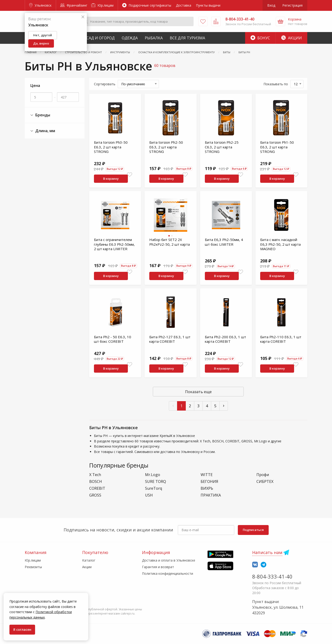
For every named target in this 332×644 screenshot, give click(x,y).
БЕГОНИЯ (209, 482)
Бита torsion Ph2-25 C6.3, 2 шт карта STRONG (222, 147)
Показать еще (198, 392)
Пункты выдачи (208, 5)
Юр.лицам (102, 5)
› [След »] (224, 405)
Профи (263, 475)
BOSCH (96, 482)
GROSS (95, 495)
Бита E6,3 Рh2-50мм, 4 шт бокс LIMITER (224, 242)
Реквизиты (33, 567)
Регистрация (292, 5)
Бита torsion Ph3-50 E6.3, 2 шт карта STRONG (111, 147)
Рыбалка (154, 38)
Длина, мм (43, 131)
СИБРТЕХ (265, 482)
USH (149, 495)
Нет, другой (43, 35)
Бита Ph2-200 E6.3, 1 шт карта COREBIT (225, 339)
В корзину (111, 179)
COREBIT (97, 488)
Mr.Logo (153, 475)
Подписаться (253, 530)
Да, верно (41, 43)
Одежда (130, 38)
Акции (292, 38)
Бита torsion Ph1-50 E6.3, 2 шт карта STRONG (277, 147)
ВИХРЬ (207, 488)
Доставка (184, 5)
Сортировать (105, 84)
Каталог (89, 560)
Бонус (260, 38)
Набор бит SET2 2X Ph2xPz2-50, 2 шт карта (170, 242)
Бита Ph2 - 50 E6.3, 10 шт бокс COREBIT (113, 339)
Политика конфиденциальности (168, 573)
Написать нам (267, 552)
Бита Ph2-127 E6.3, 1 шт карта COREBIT (170, 339)
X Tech (95, 475)
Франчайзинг (74, 5)
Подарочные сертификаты (147, 5)
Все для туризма (187, 38)
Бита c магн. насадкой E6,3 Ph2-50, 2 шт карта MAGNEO (280, 244)
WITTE (207, 475)
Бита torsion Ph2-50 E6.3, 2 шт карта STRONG (166, 147)
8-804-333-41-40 (272, 576)
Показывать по (276, 84)
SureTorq (154, 488)
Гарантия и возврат (158, 567)
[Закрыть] (83, 17)
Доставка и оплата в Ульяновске (169, 560)
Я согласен (22, 630)
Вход (271, 5)
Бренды (40, 115)
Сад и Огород (101, 38)
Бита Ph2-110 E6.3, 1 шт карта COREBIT (281, 339)
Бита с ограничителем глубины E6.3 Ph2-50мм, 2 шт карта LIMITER (114, 244)
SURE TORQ (156, 482)
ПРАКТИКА (211, 495)
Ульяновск (40, 5)
